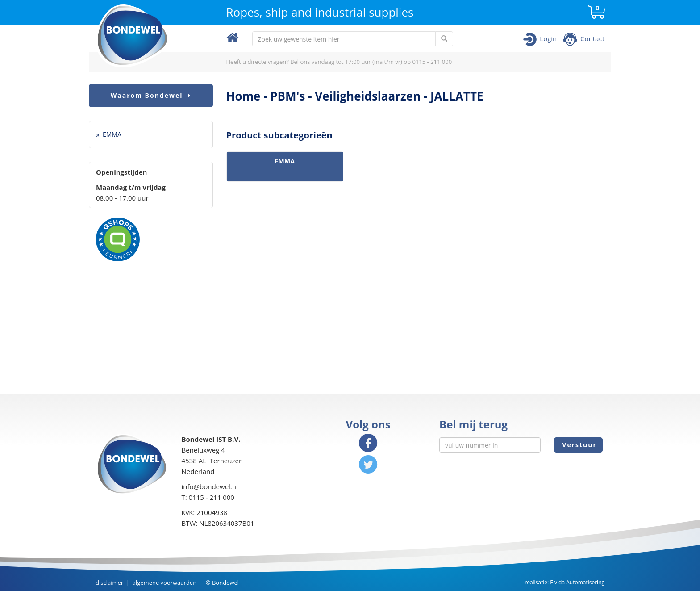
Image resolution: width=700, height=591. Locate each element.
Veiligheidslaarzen (368, 96)
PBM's (287, 96)
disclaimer (109, 583)
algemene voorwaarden (165, 583)
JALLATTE (457, 96)
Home (244, 96)
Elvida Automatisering (577, 582)
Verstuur (578, 445)
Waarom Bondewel (151, 95)
